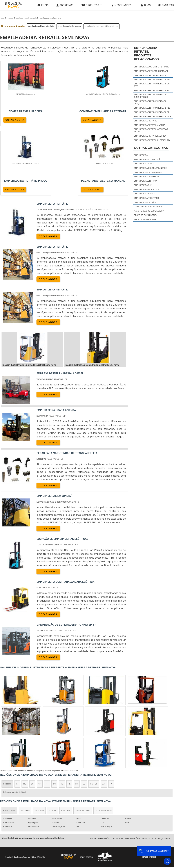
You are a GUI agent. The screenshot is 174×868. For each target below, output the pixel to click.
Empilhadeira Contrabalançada (150, 168)
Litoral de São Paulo (103, 742)
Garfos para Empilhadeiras (148, 207)
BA (77, 715)
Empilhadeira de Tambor (146, 177)
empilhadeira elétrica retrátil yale (153, 117)
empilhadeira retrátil (145, 121)
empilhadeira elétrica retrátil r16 (152, 108)
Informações (122, 5)
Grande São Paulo (83, 742)
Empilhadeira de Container (148, 172)
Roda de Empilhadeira (145, 219)
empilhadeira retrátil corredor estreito (151, 130)
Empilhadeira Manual (145, 194)
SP (40, 715)
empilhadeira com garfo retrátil (151, 67)
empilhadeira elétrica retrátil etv (41, 26)
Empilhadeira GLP (143, 185)
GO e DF (94, 715)
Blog (146, 5)
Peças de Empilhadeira (146, 215)
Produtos (92, 5)
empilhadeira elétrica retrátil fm (152, 91)
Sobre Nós (65, 5)
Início (43, 5)
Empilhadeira (141, 155)
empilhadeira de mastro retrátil (151, 71)
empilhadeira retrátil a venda (150, 125)
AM (104, 715)
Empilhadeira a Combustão (148, 160)
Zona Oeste (39, 742)
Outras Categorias (151, 148)
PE (69, 715)
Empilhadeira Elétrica (146, 181)
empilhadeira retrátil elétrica (150, 136)
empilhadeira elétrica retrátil (150, 75)
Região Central (9, 742)
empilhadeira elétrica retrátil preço (150, 102)
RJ (17, 715)
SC (54, 715)
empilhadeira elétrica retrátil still (153, 112)
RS (62, 715)
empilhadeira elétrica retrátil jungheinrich (101, 26)
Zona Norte (25, 742)
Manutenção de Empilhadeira (149, 211)
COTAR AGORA (15, 120)
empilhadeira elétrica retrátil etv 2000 (152, 85)
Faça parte (164, 770)
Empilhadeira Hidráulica (147, 190)
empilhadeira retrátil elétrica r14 (152, 140)
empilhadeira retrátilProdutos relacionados (146, 53)
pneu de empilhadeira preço (69, 26)
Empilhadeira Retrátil (145, 202)
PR (47, 715)
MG (25, 715)
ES (32, 715)
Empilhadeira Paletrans (146, 198)
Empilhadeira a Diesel (145, 164)
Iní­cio (93, 770)
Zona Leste (66, 742)
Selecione (7, 715)
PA (111, 715)
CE (84, 715)
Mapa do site (149, 770)
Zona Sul (53, 742)
